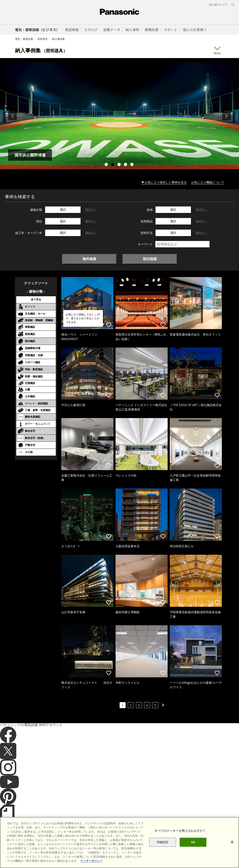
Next (227, 116)
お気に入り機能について (208, 182)
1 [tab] (107, 165)
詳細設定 (163, 842)
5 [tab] (132, 165)
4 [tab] (126, 165)
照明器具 (42, 39)
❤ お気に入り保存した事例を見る (164, 182)
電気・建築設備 (24, 39)
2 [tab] (113, 165)
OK (193, 842)
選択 (63, 210)
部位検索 (150, 259)
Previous (12, 116)
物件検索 (89, 259)
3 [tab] (120, 165)
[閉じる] (232, 842)
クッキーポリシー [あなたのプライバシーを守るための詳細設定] (92, 861)
